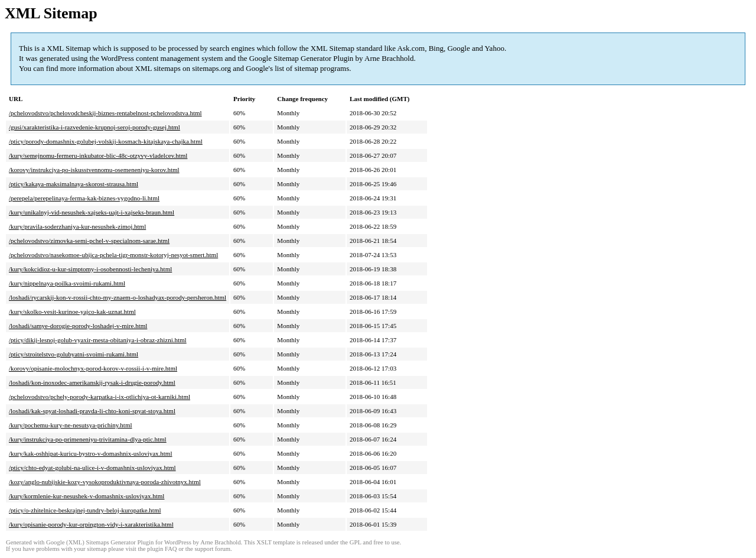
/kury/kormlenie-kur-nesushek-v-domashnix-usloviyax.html (87, 496)
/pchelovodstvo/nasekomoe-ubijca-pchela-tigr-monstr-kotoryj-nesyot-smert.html (113, 255)
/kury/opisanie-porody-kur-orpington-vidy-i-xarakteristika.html (91, 524)
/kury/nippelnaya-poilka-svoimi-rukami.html (67, 283)
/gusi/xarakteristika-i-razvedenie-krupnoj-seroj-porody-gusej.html (94, 127)
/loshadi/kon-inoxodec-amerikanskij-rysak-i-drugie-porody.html (92, 382)
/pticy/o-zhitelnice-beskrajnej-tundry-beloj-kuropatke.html (85, 510)
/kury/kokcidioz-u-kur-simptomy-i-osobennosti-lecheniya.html (90, 269)
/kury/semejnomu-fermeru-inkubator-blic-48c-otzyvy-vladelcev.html (98, 155)
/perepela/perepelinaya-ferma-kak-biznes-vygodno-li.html (84, 198)
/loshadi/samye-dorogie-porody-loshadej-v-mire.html (78, 326)
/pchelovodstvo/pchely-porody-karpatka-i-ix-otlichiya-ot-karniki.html (100, 397)
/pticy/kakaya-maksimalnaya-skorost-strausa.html (74, 184)
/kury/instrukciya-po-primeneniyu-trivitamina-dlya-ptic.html (88, 439)
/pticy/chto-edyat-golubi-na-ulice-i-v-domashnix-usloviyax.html (92, 468)
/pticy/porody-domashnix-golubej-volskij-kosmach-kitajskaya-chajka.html (106, 141)
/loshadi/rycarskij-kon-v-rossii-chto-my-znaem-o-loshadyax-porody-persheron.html (118, 297)
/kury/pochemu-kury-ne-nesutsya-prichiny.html (71, 425)
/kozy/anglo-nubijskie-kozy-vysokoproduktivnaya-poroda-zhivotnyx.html (105, 482)
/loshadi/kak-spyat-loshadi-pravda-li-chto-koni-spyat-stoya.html (92, 411)
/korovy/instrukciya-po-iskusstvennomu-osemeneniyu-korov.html (94, 170)
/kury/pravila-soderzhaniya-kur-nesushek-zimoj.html (77, 226)
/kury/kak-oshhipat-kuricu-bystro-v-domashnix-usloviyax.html (90, 453)
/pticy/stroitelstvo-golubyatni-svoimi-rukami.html (74, 354)
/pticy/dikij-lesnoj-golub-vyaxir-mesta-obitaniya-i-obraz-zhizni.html (98, 340)
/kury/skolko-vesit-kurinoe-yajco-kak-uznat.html (72, 312)
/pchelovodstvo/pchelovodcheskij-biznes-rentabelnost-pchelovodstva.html (105, 113)
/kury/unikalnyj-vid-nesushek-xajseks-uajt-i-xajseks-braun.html (92, 212)
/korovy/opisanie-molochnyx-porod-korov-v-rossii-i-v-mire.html (93, 368)
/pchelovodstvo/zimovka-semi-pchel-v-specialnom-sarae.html (89, 241)
